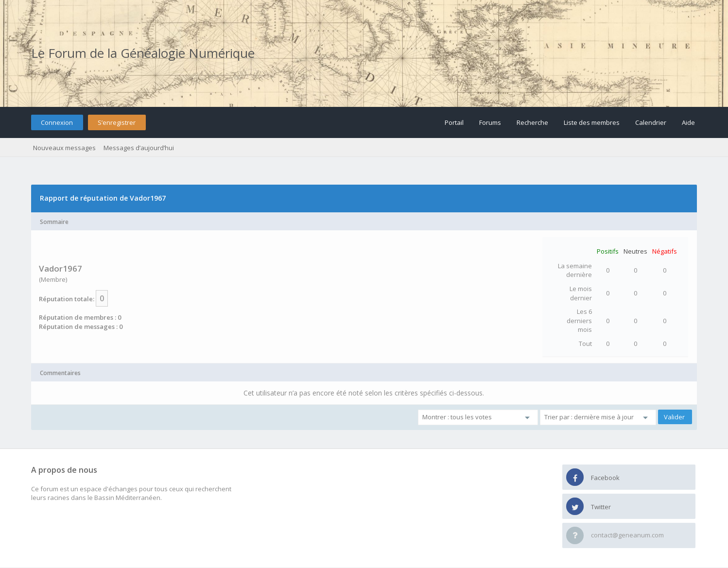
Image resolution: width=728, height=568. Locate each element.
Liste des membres (592, 122)
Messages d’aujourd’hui (139, 148)
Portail (454, 122)
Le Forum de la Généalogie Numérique (143, 53)
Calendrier (651, 122)
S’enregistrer (117, 122)
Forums (490, 122)
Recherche (532, 122)
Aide (688, 122)
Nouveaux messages (64, 148)
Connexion (57, 122)
